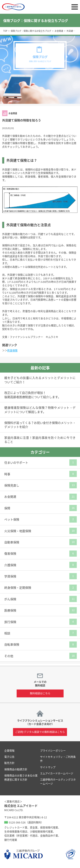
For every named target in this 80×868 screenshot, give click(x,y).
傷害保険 (10, 553)
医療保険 (10, 610)
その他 (9, 656)
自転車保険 (12, 644)
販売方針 (9, 763)
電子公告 (9, 757)
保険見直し (12, 485)
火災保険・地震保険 (18, 531)
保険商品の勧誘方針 (16, 769)
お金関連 (59, 31)
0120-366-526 (17, 822)
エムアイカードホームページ (57, 773)
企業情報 (9, 751)
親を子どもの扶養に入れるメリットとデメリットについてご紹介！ (40, 380)
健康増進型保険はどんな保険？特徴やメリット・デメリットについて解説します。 (40, 410)
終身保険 (12, 350)
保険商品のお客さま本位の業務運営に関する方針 (21, 778)
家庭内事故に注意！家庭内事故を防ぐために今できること (40, 440)
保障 (7, 508)
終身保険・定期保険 (18, 587)
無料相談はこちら (40, 693)
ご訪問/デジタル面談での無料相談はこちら (40, 732)
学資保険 (10, 576)
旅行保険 (10, 622)
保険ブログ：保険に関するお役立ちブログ (31, 31)
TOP (5, 31)
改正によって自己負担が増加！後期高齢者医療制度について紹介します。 (33, 395)
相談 (7, 633)
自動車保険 (12, 542)
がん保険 (10, 599)
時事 (7, 474)
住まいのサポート (16, 462)
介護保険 (10, 565)
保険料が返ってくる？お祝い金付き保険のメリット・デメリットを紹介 (40, 425)
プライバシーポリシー (53, 751)
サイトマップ (48, 767)
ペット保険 (12, 519)
